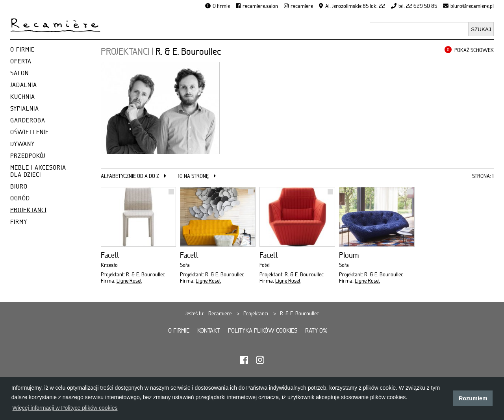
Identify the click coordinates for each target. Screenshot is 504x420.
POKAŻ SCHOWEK (474, 50)
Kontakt (209, 331)
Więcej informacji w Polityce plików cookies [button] (65, 408)
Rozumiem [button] (473, 398)
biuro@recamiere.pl (472, 6)
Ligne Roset (129, 281)
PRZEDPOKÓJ (28, 156)
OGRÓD (20, 198)
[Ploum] (377, 217)
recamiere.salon (260, 6)
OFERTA (21, 61)
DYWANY (22, 144)
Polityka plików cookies (263, 331)
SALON (19, 73)
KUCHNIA (23, 97)
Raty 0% (316, 331)
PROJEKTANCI (28, 210)
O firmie (221, 6)
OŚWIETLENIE (30, 132)
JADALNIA (24, 85)
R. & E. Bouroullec (145, 274)
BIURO (19, 187)
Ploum (349, 255)
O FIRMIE (22, 50)
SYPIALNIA (25, 109)
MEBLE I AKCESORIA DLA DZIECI (38, 171)
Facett (110, 255)
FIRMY (19, 222)
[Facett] (139, 217)
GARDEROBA (28, 120)
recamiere (302, 6)
